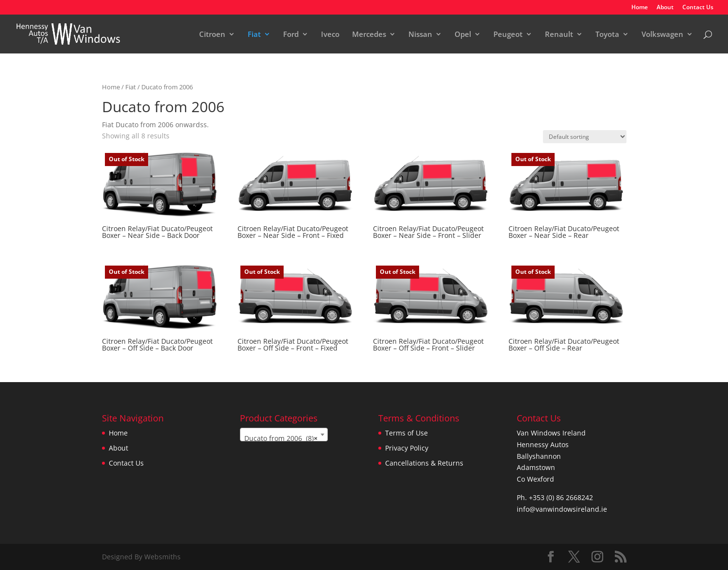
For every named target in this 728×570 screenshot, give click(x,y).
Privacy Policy (407, 448)
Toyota (607, 35)
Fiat (254, 35)
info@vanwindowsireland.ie (562, 509)
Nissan (420, 35)
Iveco (330, 35)
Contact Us (698, 8)
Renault (559, 35)
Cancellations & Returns (424, 463)
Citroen (212, 35)
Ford (291, 35)
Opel (463, 35)
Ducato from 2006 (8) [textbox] (281, 438)
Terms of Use (406, 433)
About (665, 8)
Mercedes (369, 35)
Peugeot (508, 35)
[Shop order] (585, 137)
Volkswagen (662, 35)
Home (640, 8)
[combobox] (284, 435)
